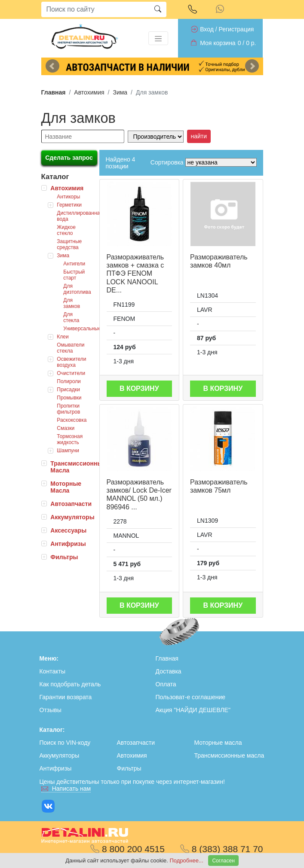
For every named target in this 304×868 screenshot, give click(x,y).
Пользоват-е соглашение (191, 697)
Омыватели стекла (71, 348)
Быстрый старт (74, 275)
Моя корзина (218, 43)
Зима (120, 92)
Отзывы (51, 710)
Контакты (52, 671)
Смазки (66, 428)
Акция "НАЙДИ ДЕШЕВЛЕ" (193, 710)
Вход (207, 29)
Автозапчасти (71, 504)
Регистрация (236, 29)
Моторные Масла (66, 487)
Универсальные (82, 329)
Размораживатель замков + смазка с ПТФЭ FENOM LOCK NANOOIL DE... (135, 274)
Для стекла (71, 317)
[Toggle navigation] (158, 38)
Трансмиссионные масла (229, 755)
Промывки (69, 398)
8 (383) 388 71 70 (222, 849)
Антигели (74, 264)
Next (252, 66)
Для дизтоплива (77, 289)
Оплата (166, 684)
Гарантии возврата (66, 697)
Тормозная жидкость (70, 439)
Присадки (68, 390)
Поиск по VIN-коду (65, 743)
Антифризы (68, 544)
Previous (52, 66)
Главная (54, 92)
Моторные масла (218, 743)
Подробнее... (187, 860)
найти (199, 136)
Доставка (169, 671)
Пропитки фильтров (68, 409)
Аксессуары (68, 530)
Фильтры (64, 557)
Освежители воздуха (71, 362)
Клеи (63, 337)
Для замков (72, 303)
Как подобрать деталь (70, 684)
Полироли (69, 381)
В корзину (139, 388)
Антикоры (68, 197)
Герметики (69, 205)
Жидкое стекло (66, 230)
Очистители (71, 373)
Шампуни (68, 451)
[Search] (95, 9)
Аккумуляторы (72, 517)
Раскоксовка (72, 420)
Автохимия (89, 92)
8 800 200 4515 (127, 849)
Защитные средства (69, 244)
